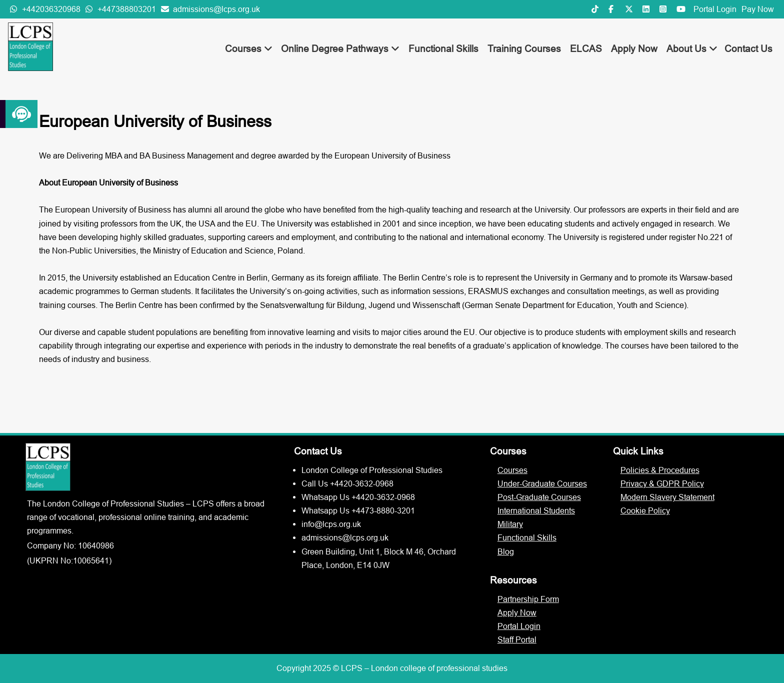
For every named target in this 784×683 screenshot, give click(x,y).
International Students (536, 510)
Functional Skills (443, 48)
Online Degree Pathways (340, 48)
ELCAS (586, 48)
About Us (692, 48)
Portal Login (715, 9)
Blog (506, 551)
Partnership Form (528, 599)
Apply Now (634, 48)
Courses (249, 48)
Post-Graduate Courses (539, 497)
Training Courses (524, 48)
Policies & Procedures (660, 470)
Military (510, 524)
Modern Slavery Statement (667, 497)
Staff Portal (517, 639)
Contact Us (748, 48)
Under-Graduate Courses (542, 483)
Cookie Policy (645, 510)
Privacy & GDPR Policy (662, 483)
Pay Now (758, 9)
